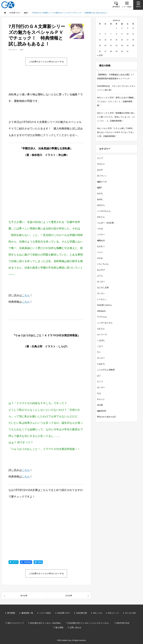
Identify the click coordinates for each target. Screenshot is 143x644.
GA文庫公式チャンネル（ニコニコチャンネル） (89, 623)
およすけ (101, 270)
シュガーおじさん (105, 323)
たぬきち (101, 364)
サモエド (101, 164)
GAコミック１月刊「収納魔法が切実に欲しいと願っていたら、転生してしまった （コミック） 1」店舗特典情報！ (116, 117)
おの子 (100, 170)
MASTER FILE (123, 623)
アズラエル (102, 317)
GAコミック (114, 613)
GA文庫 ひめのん (105, 305)
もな (99, 393)
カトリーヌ (102, 334)
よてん (100, 276)
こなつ (100, 346)
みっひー (101, 282)
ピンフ (100, 381)
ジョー (100, 252)
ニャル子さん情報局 (106, 370)
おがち (100, 193)
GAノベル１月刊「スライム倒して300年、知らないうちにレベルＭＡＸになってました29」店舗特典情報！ (116, 132)
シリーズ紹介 (45, 613)
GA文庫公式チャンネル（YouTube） (46, 623)
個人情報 (59, 627)
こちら (26, 295)
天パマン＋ (102, 176)
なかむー (101, 246)
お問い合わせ (75, 627)
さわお (100, 258)
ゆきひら (101, 205)
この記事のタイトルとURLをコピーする (46, 62)
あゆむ (100, 199)
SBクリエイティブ (16, 623)
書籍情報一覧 (27, 613)
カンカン (101, 293)
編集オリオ (102, 182)
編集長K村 (102, 411)
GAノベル (97, 613)
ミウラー (101, 235)
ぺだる (100, 229)
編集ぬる (101, 240)
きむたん (101, 217)
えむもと (101, 329)
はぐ (99, 376)
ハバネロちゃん (104, 211)
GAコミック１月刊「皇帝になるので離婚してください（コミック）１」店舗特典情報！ (116, 101)
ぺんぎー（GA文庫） (106, 223)
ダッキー (101, 358)
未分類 (100, 405)
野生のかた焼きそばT (106, 417)
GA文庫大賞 (82, 613)
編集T (22, 50)
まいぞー (101, 387)
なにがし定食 (103, 287)
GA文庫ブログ (64, 613)
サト (99, 352)
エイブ (100, 158)
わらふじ (101, 399)
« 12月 (100, 55)
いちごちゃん (103, 264)
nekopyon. (102, 311)
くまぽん (101, 340)
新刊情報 (11, 613)
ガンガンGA (130, 613)
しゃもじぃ (102, 299)
